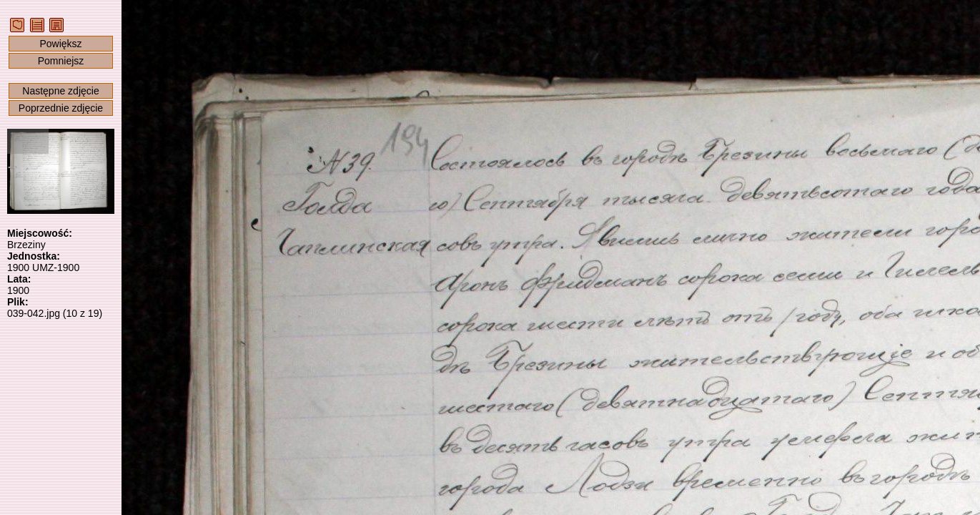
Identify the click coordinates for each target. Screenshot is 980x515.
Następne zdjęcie (60, 91)
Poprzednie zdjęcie (61, 108)
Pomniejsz (61, 61)
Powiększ (60, 44)
